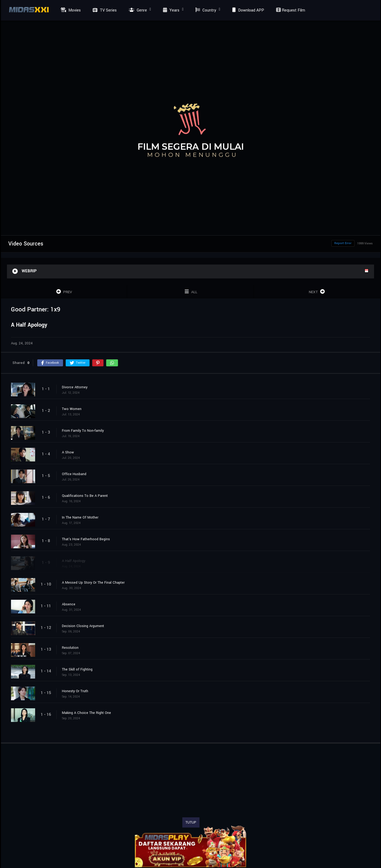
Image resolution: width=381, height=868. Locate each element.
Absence (69, 604)
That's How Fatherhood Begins (86, 539)
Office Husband (74, 474)
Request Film (290, 10)
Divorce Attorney (75, 387)
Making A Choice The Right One (86, 713)
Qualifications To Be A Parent (85, 496)
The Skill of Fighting (77, 669)
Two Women (72, 409)
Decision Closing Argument (83, 626)
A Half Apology (74, 561)
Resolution (70, 648)
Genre (137, 10)
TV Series (104, 10)
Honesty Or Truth (75, 691)
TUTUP (191, 822)
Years (171, 10)
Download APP (247, 10)
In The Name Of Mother (80, 517)
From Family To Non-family (83, 431)
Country (205, 10)
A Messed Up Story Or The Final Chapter (93, 583)
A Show (68, 452)
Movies (70, 10)
